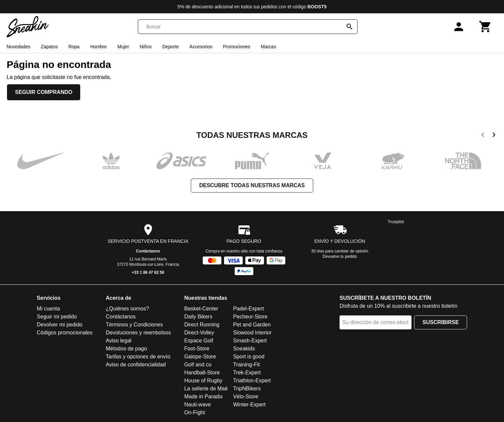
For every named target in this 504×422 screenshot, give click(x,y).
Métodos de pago (126, 349)
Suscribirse (441, 322)
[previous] (483, 136)
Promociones (237, 47)
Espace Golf (199, 341)
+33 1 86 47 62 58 (148, 272)
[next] (494, 136)
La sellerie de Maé (206, 389)
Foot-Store (197, 349)
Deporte (171, 47)
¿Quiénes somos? (127, 309)
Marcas (268, 47)
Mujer (123, 47)
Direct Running (202, 325)
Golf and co (198, 365)
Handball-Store (202, 373)
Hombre (99, 47)
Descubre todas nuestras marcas (252, 185)
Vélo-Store (246, 397)
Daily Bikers (198, 317)
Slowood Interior (252, 333)
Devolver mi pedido (60, 325)
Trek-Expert (247, 373)
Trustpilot (396, 222)
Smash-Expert (250, 341)
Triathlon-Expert (252, 381)
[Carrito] (485, 27)
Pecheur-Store (250, 317)
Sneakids (244, 349)
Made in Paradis (203, 397)
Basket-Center (201, 309)
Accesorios (201, 47)
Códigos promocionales (65, 333)
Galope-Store (200, 357)
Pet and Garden (252, 325)
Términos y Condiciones (134, 325)
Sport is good (249, 357)
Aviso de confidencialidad (136, 365)
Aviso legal (119, 341)
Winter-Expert (249, 405)
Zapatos (49, 47)
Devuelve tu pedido (340, 256)
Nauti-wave (197, 405)
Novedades (18, 47)
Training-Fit (246, 365)
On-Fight (194, 413)
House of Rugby (203, 381)
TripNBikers (247, 389)
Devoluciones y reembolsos (138, 333)
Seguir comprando (44, 92)
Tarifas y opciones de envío (138, 357)
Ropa (74, 47)
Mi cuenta (48, 309)
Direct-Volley (199, 333)
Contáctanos (148, 251)
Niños (146, 47)
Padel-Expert (249, 309)
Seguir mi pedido (57, 317)
